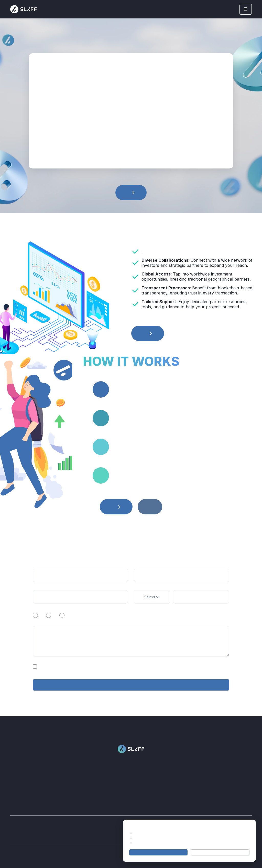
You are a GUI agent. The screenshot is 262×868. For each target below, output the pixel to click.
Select (152, 597)
